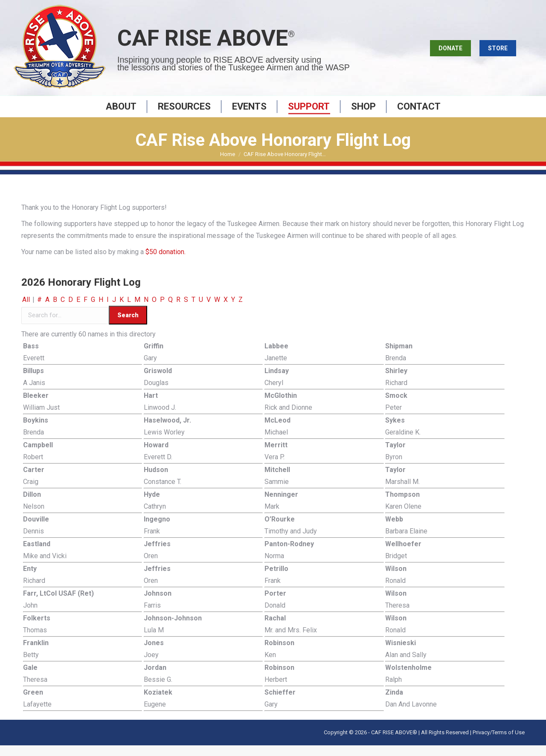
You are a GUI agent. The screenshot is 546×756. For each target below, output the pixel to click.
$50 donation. (165, 262)
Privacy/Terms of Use (499, 743)
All (26, 310)
